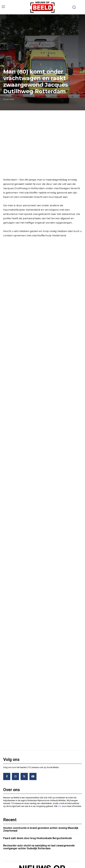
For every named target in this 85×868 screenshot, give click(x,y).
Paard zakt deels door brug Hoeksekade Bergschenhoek (38, 786)
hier (60, 754)
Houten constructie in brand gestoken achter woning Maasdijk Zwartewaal (41, 777)
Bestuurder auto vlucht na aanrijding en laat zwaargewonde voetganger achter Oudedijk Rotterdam (39, 795)
